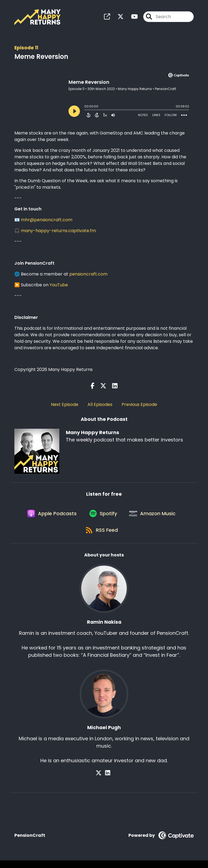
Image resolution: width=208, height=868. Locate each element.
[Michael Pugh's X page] (101, 781)
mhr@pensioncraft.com (47, 221)
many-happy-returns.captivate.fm (58, 232)
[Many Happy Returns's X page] (117, 18)
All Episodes (100, 406)
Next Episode (65, 406)
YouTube (59, 286)
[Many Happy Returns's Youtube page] (131, 18)
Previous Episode (139, 406)
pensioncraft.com (88, 276)
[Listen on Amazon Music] (154, 518)
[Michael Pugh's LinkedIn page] (108, 781)
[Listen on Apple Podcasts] (50, 518)
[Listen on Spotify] (103, 518)
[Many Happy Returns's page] (107, 18)
